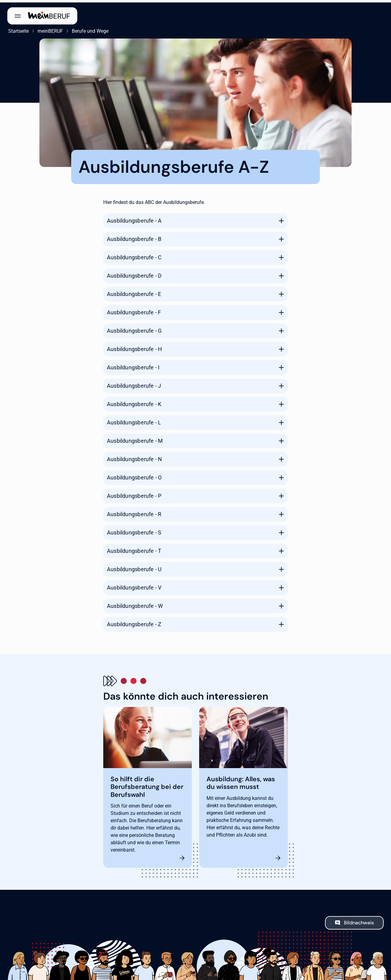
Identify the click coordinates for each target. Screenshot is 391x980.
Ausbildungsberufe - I (133, 365)
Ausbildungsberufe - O (134, 475)
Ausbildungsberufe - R (134, 512)
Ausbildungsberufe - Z (134, 622)
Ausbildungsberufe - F (134, 310)
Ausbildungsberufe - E (134, 292)
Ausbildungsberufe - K (134, 402)
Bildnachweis (359, 921)
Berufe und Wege (89, 29)
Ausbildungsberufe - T (134, 548)
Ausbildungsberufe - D (134, 273)
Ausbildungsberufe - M (135, 438)
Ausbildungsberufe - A (134, 218)
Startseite (18, 29)
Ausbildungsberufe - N (134, 457)
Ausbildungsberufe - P (134, 493)
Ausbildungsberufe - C (134, 255)
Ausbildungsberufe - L (134, 420)
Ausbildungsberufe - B (134, 237)
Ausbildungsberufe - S (134, 530)
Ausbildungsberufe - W (135, 603)
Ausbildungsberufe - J (134, 383)
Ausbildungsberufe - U (134, 567)
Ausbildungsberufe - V (134, 585)
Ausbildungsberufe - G (134, 328)
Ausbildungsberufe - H (134, 347)
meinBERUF (49, 29)
